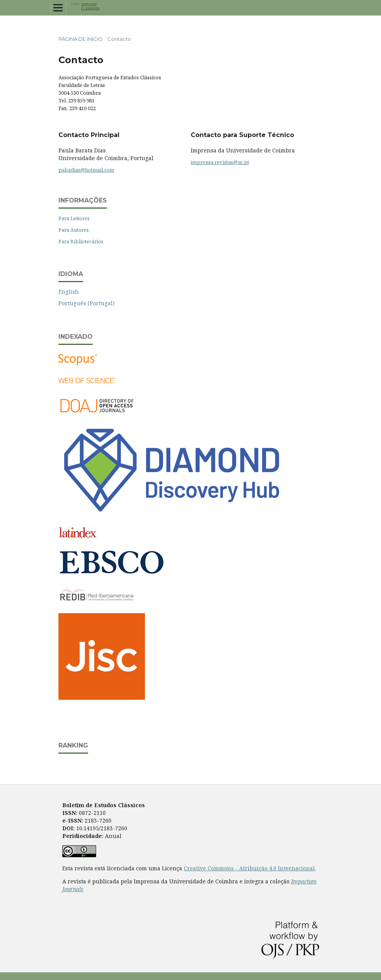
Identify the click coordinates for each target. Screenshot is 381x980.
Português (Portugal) (87, 303)
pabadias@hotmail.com (86, 170)
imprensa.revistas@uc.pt (220, 162)
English (69, 292)
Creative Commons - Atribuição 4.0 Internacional (249, 868)
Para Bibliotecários (81, 241)
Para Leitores (74, 218)
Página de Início (81, 39)
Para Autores (74, 230)
